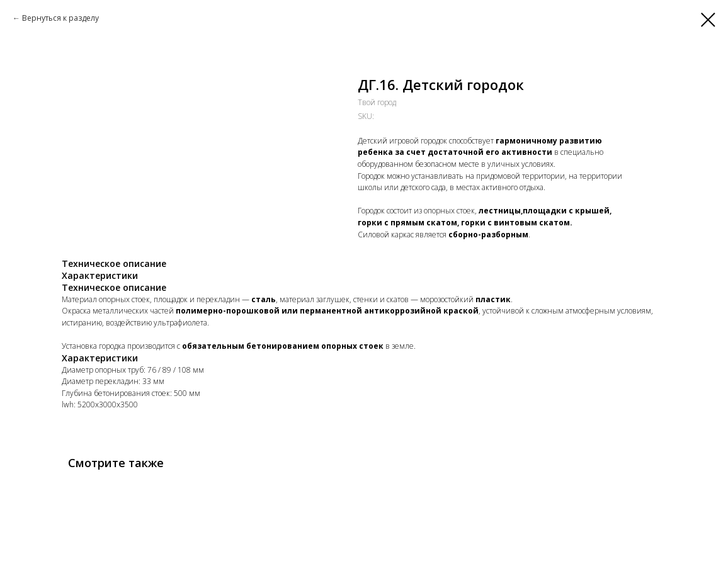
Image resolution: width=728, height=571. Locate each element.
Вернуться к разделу (60, 18)
